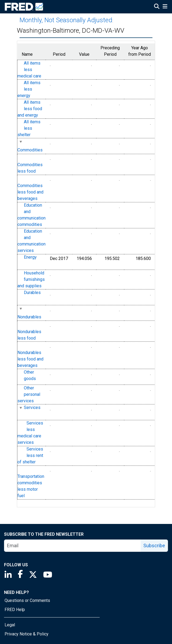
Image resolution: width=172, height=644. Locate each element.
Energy (30, 257)
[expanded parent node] (20, 142)
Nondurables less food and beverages (30, 359)
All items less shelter (29, 128)
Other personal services (29, 394)
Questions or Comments (27, 600)
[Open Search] (157, 7)
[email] (73, 546)
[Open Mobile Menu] (165, 7)
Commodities (30, 150)
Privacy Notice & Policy (27, 634)
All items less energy (29, 89)
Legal (10, 625)
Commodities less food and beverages (30, 192)
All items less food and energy (30, 109)
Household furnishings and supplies (31, 279)
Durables (32, 293)
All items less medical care (29, 70)
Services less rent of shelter (30, 456)
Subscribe (154, 546)
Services (32, 407)
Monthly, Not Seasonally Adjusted (66, 20)
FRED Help (15, 610)
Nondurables (29, 317)
